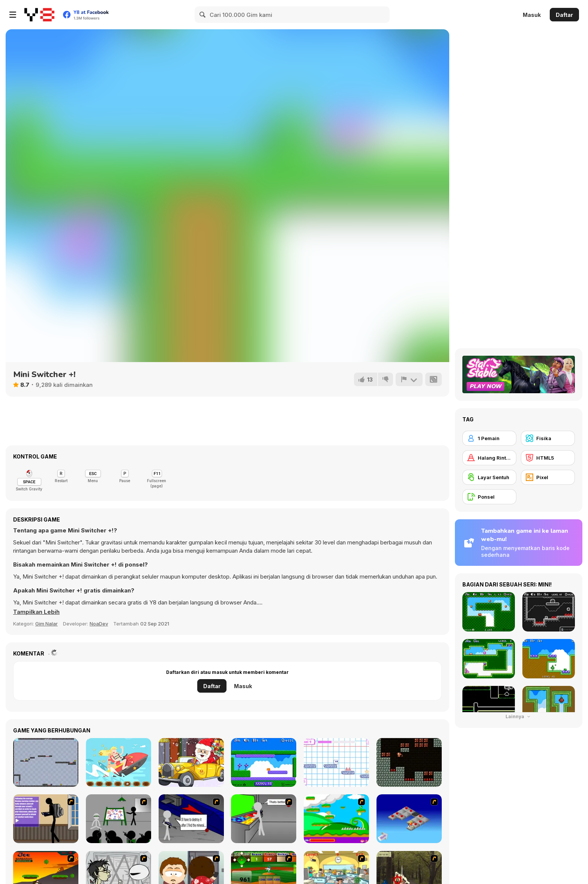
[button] (36, 612)
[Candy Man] (336, 819)
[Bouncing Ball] (46, 762)
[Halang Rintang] (489, 458)
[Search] (203, 15)
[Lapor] (409, 379)
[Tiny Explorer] (409, 762)
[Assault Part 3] (264, 819)
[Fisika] (548, 438)
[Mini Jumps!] (264, 762)
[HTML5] (548, 458)
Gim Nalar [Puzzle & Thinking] (46, 624)
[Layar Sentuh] (489, 477)
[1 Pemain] (489, 438)
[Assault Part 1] (118, 819)
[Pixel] (548, 477)
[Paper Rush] (336, 762)
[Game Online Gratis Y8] (39, 15)
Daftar (564, 15)
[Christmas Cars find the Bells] (191, 762)
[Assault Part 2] (191, 819)
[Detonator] (409, 819)
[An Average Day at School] (46, 819)
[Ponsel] (489, 497)
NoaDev (99, 624)
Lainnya (519, 716)
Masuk (532, 15)
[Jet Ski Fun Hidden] (118, 762)
